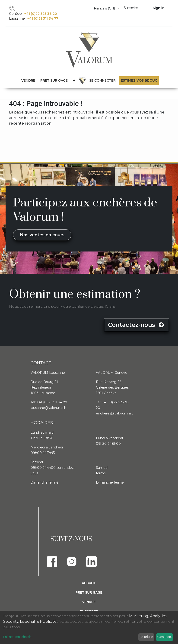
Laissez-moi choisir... (18, 637)
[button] (74, 81)
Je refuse (146, 637)
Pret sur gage (89, 592)
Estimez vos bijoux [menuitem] (139, 80)
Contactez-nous (137, 325)
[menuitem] (54, 81)
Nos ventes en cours (42, 235)
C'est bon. (165, 637)
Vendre (89, 602)
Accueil (89, 583)
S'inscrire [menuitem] (131, 8)
